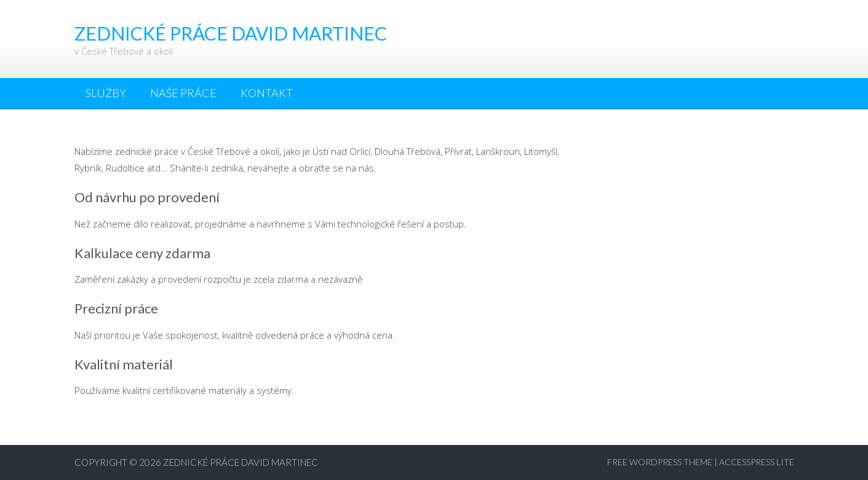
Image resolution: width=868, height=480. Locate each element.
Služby (106, 93)
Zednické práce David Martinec (241, 462)
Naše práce (183, 93)
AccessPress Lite (757, 462)
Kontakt (267, 93)
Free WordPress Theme (660, 462)
